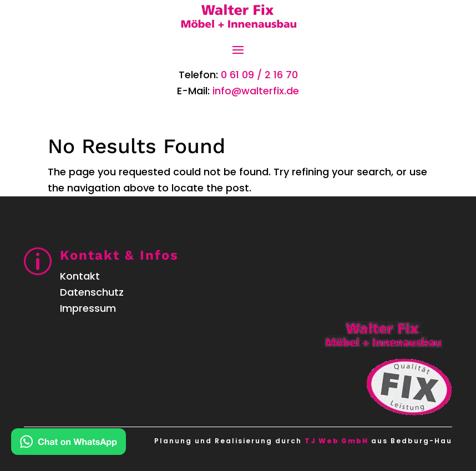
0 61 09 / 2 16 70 (259, 75)
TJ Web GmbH (336, 441)
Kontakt (80, 276)
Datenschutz (92, 292)
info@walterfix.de (256, 91)
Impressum (88, 308)
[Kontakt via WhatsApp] (69, 444)
